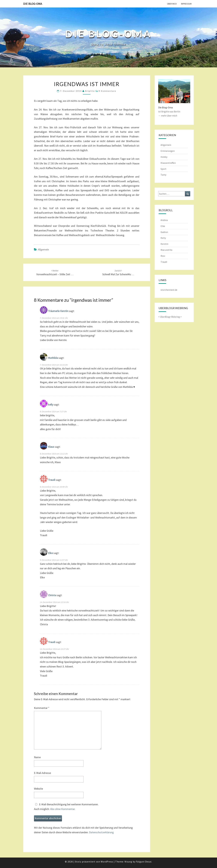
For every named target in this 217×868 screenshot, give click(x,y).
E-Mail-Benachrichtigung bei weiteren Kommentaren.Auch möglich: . (66, 807)
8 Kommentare (107, 91)
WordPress (107, 862)
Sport (163, 169)
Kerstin (164, 244)
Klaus (51, 447)
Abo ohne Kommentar (62, 809)
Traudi (52, 480)
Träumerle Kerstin (58, 311)
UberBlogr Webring (170, 317)
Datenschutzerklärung (101, 832)
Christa (52, 595)
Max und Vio (166, 250)
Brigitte (90, 91)
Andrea (164, 220)
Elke (50, 553)
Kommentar (42, 708)
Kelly (163, 238)
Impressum (186, 4)
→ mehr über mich (168, 116)
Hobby (164, 157)
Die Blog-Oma (33, 4)
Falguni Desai (144, 862)
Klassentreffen (168, 163)
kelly (51, 405)
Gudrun (164, 232)
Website (38, 789)
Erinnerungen (168, 151)
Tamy (163, 175)
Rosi (163, 256)
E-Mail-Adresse (42, 773)
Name (37, 757)
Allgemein (43, 249)
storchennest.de (169, 290)
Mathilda (53, 358)
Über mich (172, 4)
